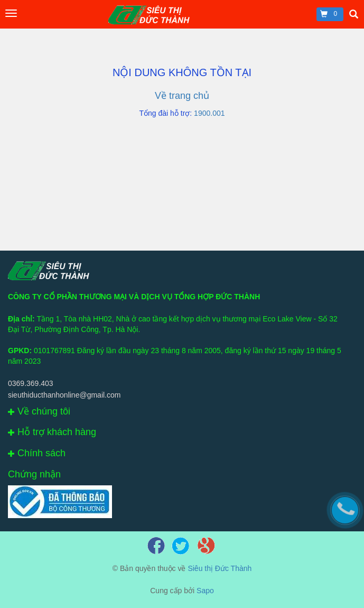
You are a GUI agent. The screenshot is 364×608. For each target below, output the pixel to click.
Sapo (205, 591)
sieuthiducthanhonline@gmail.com (64, 395)
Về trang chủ (182, 96)
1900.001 (209, 113)
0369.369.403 (31, 383)
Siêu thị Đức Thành (220, 568)
